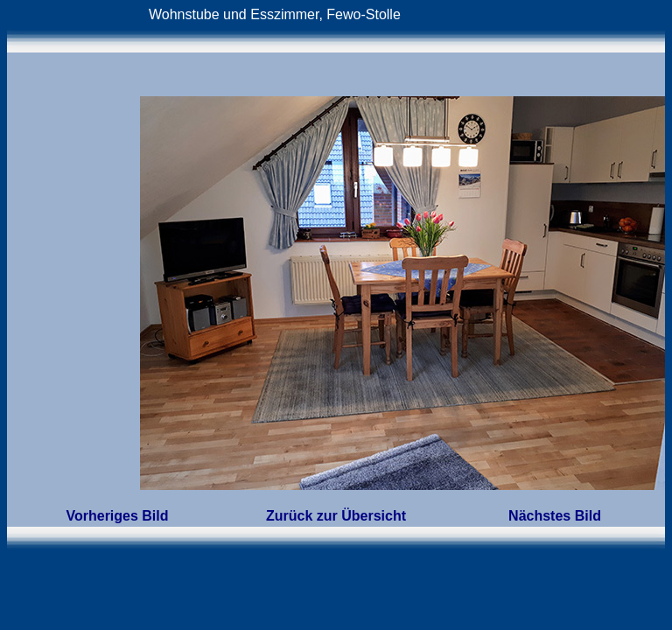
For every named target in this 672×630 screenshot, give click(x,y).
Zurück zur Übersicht (336, 516)
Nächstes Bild (555, 516)
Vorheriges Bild (117, 516)
